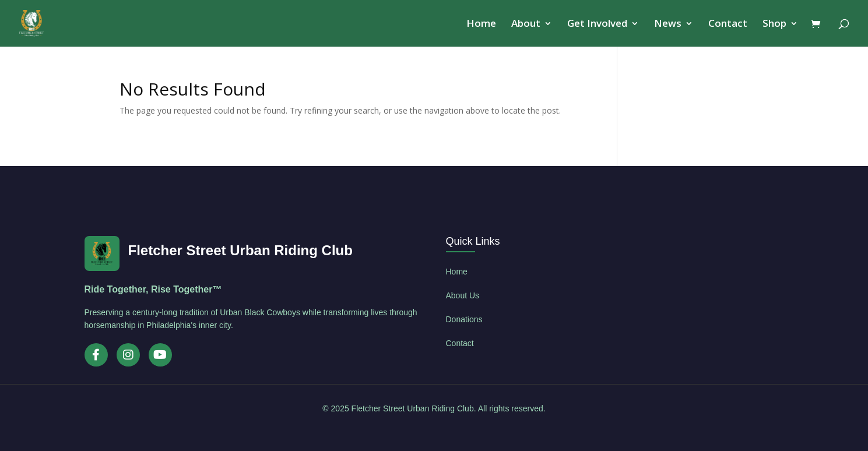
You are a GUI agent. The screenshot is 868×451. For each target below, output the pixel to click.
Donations (464, 319)
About (526, 24)
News (668, 24)
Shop (774, 24)
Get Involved (597, 24)
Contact (728, 24)
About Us (463, 295)
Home (481, 24)
